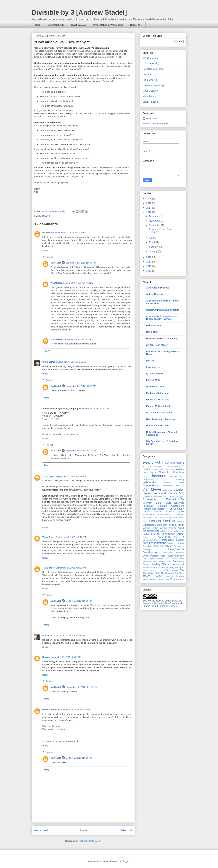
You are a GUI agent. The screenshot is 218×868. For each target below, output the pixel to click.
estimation (105, 75)
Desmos (147, 74)
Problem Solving (163, 546)
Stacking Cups (165, 561)
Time (181, 573)
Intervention (148, 515)
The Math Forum (151, 573)
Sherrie (46, 657)
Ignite (181, 512)
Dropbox (146, 497)
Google (146, 512)
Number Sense (174, 534)
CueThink (179, 486)
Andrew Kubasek (150, 466)
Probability (148, 546)
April (152, 238)
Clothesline (148, 480)
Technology (172, 570)
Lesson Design (162, 521)
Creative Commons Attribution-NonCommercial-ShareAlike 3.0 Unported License (163, 603)
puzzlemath (168, 553)
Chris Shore (149, 472)
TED (182, 570)
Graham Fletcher (164, 512)
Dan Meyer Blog (151, 63)
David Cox (152, 332)
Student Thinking (166, 568)
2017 (149, 208)
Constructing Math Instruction (163, 310)
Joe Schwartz (165, 515)
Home (84, 830)
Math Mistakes (150, 91)
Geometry (179, 509)
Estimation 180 (56, 25)
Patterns (158, 540)
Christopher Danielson (171, 472)
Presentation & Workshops (108, 25)
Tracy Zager (48, 476)
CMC (164, 480)
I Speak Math (153, 380)
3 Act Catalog (79, 25)
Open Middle (165, 537)
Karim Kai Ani (165, 517)
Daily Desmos (154, 325)
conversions (168, 486)
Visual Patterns (150, 102)
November (155, 221)
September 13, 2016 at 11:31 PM (71, 233)
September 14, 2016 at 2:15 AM (71, 362)
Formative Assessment (170, 506)
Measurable (176, 525)
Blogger (125, 861)
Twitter (158, 576)
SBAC (167, 559)
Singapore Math (150, 561)
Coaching (179, 480)
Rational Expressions (158, 426)
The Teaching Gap (170, 573)
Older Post (126, 830)
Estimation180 (175, 499)
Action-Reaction (155, 294)
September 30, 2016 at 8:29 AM (75, 710)
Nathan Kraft (149, 534)
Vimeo (146, 579)
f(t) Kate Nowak (155, 374)
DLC (181, 493)
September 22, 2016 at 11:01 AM (81, 687)
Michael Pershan (168, 528)
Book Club (158, 469)
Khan (145, 521)
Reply (45, 250)
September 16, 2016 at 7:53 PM (78, 283)
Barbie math (173, 466)
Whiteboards (176, 579)
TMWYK (46, 216)
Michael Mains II (51, 710)
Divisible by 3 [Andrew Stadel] (79, 12)
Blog (38, 25)
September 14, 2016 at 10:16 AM (69, 636)
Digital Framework (155, 493)
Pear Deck (168, 540)
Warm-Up (155, 579)
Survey (178, 568)
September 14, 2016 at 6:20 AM (71, 568)
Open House (149, 537)
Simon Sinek (178, 559)
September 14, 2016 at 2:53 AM (94, 409)
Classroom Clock (176, 476)
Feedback (148, 506)
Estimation (149, 499)
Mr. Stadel (56, 263)
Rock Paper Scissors (153, 559)
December (155, 216)
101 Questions (150, 58)
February (154, 247)
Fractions (147, 509)
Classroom (158, 476)
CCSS (180, 469)
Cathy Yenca (169, 469)
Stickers (146, 568)
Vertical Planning (175, 576)
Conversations (152, 485)
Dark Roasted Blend (153, 69)
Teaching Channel (157, 570)
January (153, 251)
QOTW (146, 556)
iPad (157, 515)
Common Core (173, 482)
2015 (149, 257)
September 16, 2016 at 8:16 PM (78, 339)
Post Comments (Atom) (90, 841)
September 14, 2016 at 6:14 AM (71, 476)
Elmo (166, 497)
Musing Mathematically (159, 406)
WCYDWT (165, 579)
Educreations (157, 497)
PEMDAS (179, 540)
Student (154, 568)
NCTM (160, 534)
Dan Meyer (152, 489)
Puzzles (180, 553)
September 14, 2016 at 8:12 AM (81, 386)
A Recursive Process (158, 288)
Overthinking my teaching (160, 419)
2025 (149, 199)
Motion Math (165, 531)
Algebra (180, 463)
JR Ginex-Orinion (150, 517)
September (155, 225)
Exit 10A (151, 361)
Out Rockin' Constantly (159, 413)
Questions (155, 556)
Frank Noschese (160, 509)
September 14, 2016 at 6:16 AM (71, 537)
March (153, 242)
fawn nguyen (153, 367)
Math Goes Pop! (155, 387)
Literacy (180, 521)
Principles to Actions (175, 543)
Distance (173, 493)
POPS (146, 543)
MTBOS (174, 531)
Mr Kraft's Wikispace (158, 400)
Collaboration (150, 482)
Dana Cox (47, 636)
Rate (163, 556)
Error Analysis (177, 497)
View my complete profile (156, 123)
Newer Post (41, 830)
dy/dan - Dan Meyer (157, 345)
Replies (49, 257)
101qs (146, 463)
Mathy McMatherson (157, 393)
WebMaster (48, 233)
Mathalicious (149, 96)
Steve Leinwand (173, 564)
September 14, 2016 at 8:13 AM (81, 451)
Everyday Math (152, 503)
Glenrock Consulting (153, 85)
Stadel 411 (136, 25)
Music (181, 531)
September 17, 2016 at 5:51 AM (66, 657)
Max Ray (162, 525)
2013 (149, 266)
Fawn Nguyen (174, 503)
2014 (149, 262)
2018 (149, 203)
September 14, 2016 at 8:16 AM (81, 263)
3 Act (156, 462)
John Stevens (178, 515)
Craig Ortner (49, 362)
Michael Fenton (150, 528)
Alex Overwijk (168, 463)
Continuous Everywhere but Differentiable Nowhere (162, 318)
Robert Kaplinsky (175, 556)
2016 (149, 212)
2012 (149, 271)
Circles (145, 476)
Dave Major (168, 490)
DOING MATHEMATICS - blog (162, 338)
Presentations (158, 543)
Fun (170, 509)
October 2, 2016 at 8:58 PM (79, 758)
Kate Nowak (178, 517)
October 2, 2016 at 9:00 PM (79, 601)
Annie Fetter (163, 466)
